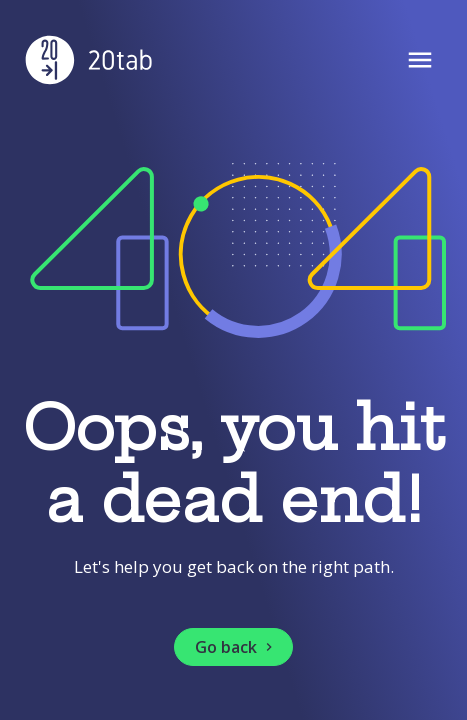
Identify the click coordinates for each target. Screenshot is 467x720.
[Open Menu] (420, 61)
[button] (233, 647)
